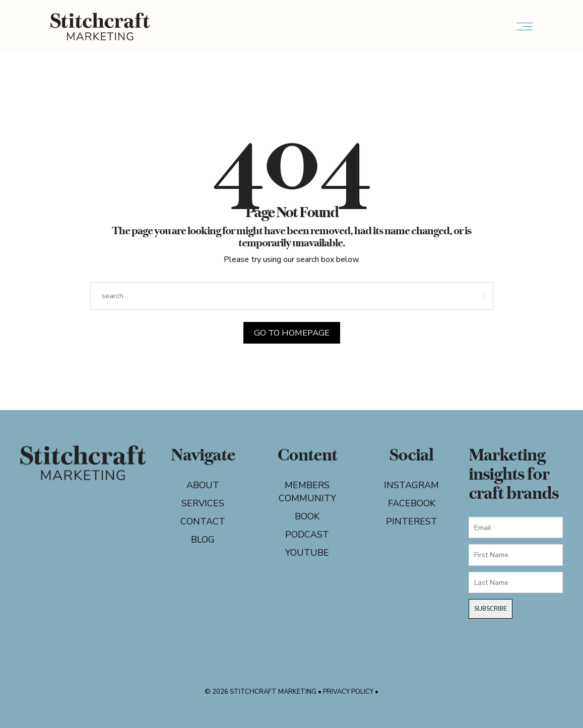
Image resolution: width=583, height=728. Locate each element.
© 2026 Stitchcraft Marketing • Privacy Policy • (291, 692)
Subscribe (491, 609)
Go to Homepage (291, 333)
